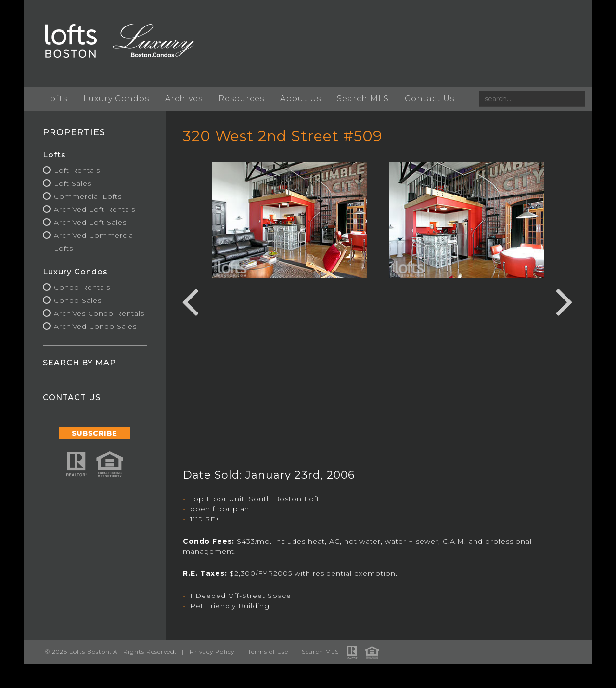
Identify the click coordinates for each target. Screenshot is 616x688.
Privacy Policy (212, 652)
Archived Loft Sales (91, 222)
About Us (301, 98)
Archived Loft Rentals (95, 209)
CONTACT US (72, 397)
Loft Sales (73, 183)
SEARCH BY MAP (80, 363)
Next (564, 300)
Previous (190, 300)
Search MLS (363, 98)
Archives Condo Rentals (100, 313)
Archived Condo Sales (96, 326)
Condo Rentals (83, 287)
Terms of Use (269, 652)
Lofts (57, 98)
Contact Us (430, 98)
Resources (242, 98)
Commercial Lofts (88, 196)
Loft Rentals (77, 170)
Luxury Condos (117, 98)
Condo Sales (78, 300)
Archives (184, 98)
